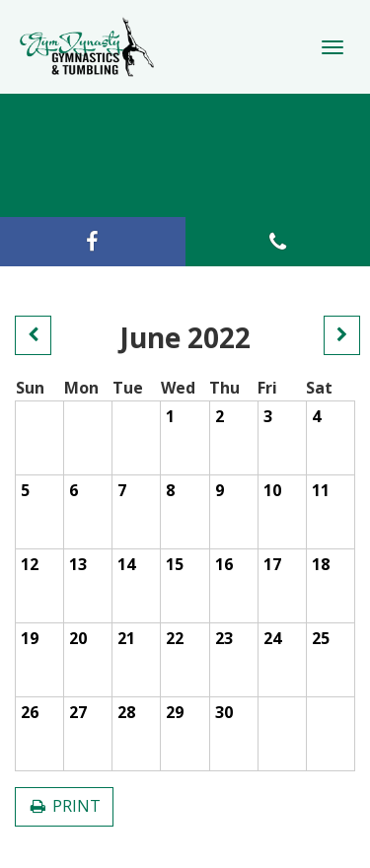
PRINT (64, 806)
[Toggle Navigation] (333, 47)
